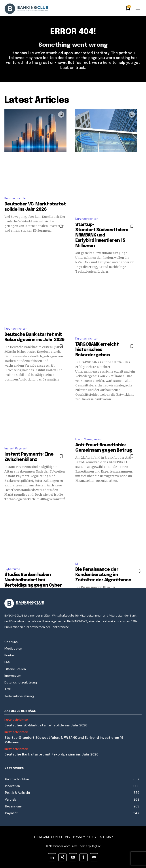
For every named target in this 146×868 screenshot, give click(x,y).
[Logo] (73, 603)
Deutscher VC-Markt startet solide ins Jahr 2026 (46, 726)
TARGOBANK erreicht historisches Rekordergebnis (97, 350)
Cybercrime (12, 569)
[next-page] (138, 571)
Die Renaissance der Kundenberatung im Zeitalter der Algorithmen (103, 575)
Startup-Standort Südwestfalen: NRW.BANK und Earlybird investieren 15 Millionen (102, 235)
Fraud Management (89, 439)
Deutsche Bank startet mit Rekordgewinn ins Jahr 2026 (51, 755)
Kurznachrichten (16, 198)
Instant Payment (16, 448)
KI (77, 564)
